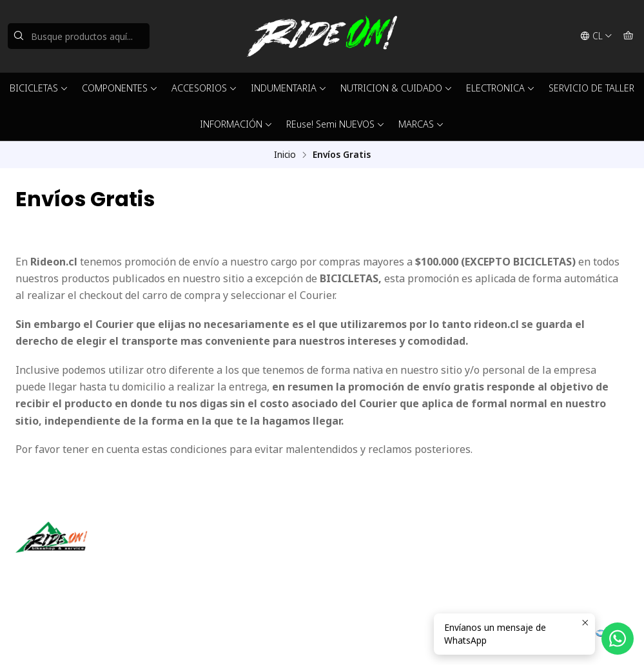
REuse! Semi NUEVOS (336, 124)
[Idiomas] (596, 36)
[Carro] (628, 36)
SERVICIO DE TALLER (591, 88)
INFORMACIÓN (236, 124)
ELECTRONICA (501, 88)
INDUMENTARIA (289, 88)
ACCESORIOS (204, 88)
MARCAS (421, 124)
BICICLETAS (39, 88)
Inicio (285, 155)
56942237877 (366, 568)
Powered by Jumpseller (192, 639)
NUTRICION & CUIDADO (396, 88)
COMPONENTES (120, 88)
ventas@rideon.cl (373, 551)
